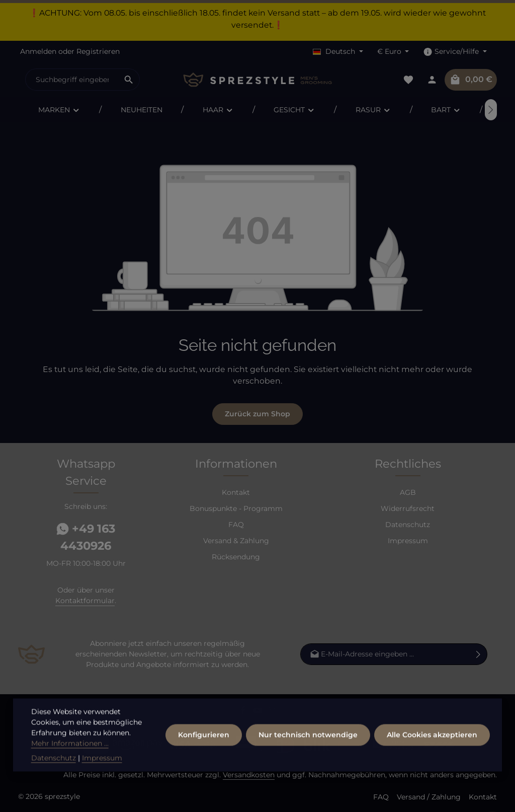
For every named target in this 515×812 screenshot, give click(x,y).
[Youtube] (259, 712)
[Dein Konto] (432, 80)
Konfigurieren (204, 750)
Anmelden (38, 51)
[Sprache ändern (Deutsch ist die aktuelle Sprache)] (338, 52)
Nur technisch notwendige (308, 750)
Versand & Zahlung (236, 541)
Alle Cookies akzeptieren (432, 750)
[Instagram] (272, 712)
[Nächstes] (491, 110)
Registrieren (98, 51)
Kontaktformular (85, 601)
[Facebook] (244, 712)
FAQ (236, 525)
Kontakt (236, 492)
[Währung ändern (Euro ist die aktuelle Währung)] (393, 52)
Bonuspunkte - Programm (236, 508)
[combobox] (72, 80)
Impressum (408, 541)
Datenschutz (408, 525)
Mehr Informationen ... (70, 758)
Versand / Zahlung (429, 797)
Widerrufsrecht (408, 508)
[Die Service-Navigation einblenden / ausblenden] (455, 52)
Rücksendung (236, 557)
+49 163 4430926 (86, 537)
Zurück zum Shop (257, 414)
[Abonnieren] (479, 654)
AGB (408, 492)
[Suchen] (129, 80)
